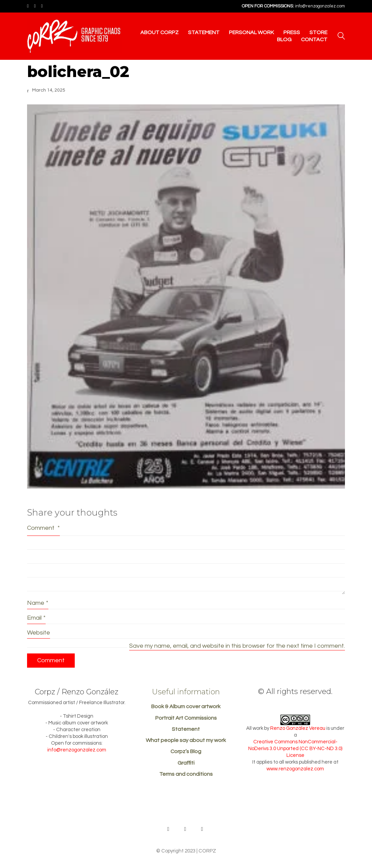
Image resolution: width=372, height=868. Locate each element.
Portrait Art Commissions (186, 718)
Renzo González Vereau (298, 728)
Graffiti (186, 763)
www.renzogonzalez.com (295, 769)
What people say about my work (186, 740)
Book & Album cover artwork (186, 706)
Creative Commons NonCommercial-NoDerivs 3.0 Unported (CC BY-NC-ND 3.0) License (295, 749)
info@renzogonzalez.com (320, 6)
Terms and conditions (186, 774)
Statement (186, 729)
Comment (43, 528)
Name (38, 603)
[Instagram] (202, 829)
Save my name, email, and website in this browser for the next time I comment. (237, 646)
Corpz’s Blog (186, 751)
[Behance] (168, 829)
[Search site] (341, 37)
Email (36, 618)
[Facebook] (185, 829)
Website (39, 633)
